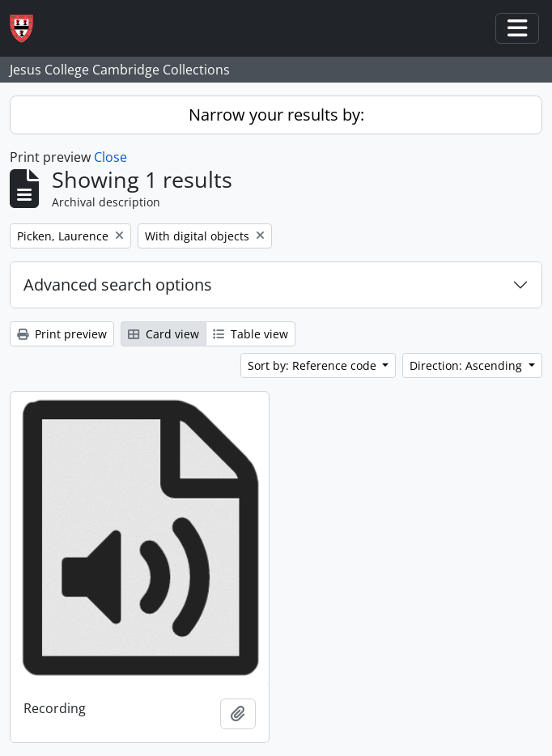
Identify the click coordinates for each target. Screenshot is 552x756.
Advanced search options (118, 285)
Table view (251, 334)
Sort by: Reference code (314, 365)
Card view (163, 334)
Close (110, 157)
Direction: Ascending (467, 365)
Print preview (62, 334)
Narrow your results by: (276, 115)
